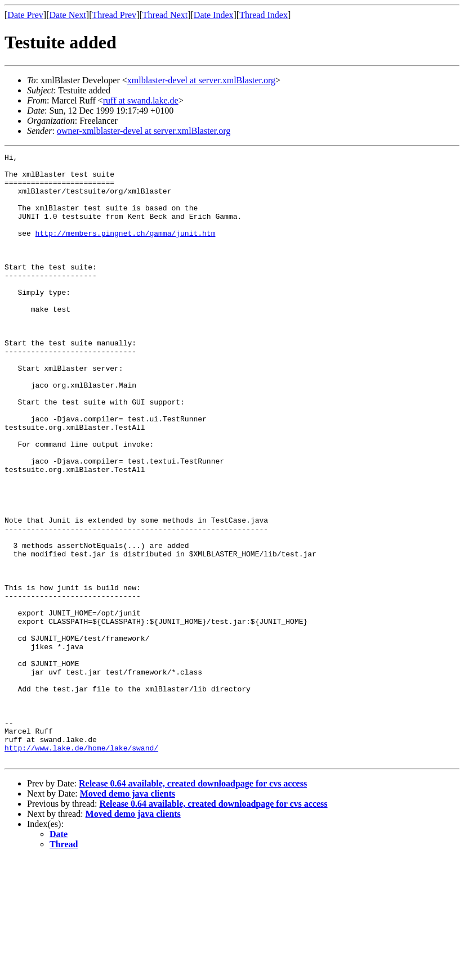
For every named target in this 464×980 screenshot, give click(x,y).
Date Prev (25, 15)
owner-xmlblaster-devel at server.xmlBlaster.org (144, 131)
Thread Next (165, 15)
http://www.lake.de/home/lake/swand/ (81, 867)
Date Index (214, 15)
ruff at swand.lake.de (141, 100)
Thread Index (264, 15)
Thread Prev (114, 15)
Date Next (68, 15)
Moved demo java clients (128, 915)
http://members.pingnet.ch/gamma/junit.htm (126, 250)
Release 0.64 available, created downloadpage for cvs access (193, 905)
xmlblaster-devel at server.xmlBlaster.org (201, 80)
